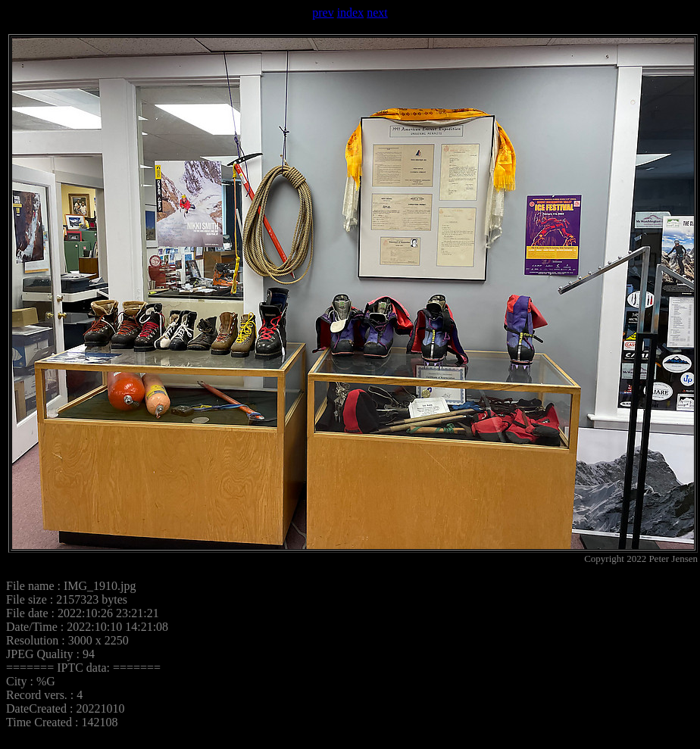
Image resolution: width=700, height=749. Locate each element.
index (351, 12)
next (377, 12)
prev (323, 12)
